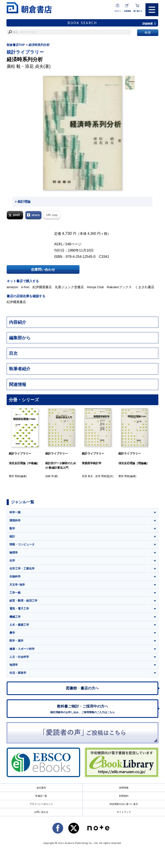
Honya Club (95, 287)
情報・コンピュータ (22, 544)
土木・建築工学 (19, 625)
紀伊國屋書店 (42, 287)
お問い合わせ (41, 812)
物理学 (14, 553)
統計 (12, 536)
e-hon (25, 287)
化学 (12, 561)
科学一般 (15, 512)
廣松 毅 (14, 66)
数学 (12, 528)
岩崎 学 (50, 476)
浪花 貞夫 (34, 66)
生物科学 (15, 576)
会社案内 (41, 788)
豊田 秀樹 (14, 476)
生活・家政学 (18, 673)
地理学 (14, 665)
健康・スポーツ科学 (22, 649)
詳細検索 (149, 24)
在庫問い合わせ (43, 269)
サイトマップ (124, 812)
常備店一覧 (41, 796)
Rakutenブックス (119, 287)
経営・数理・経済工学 (23, 601)
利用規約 (124, 796)
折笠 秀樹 (101, 476)
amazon (12, 287)
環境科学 (15, 520)
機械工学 (15, 617)
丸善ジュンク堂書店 (69, 287)
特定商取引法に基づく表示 (124, 804)
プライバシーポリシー (41, 804)
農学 (12, 633)
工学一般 (15, 593)
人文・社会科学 (19, 657)
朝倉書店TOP (16, 45)
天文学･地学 (17, 585)
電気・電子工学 (19, 609)
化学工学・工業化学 (22, 569)
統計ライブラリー (25, 52)
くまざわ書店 (145, 287)
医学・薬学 (16, 641)
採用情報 (124, 788)
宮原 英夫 (87, 476)
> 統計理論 (23, 201)
